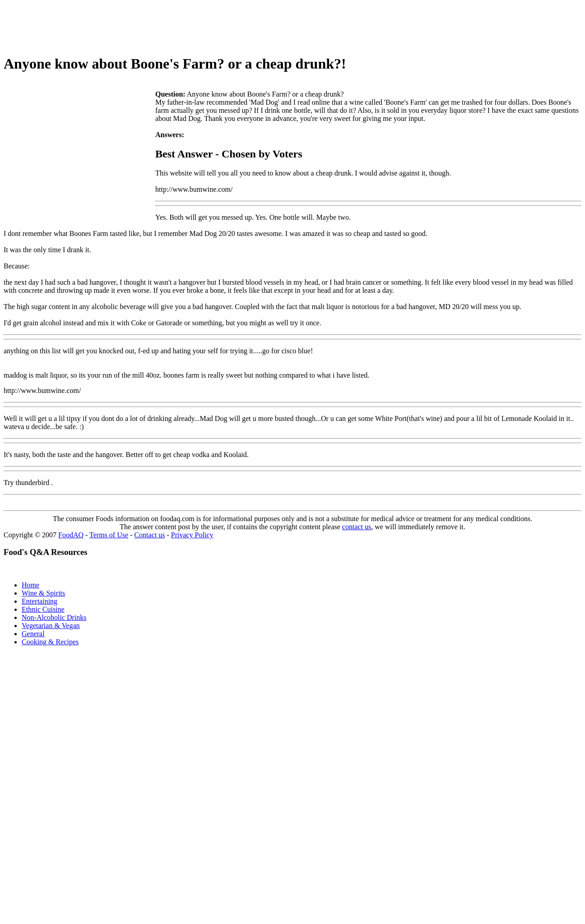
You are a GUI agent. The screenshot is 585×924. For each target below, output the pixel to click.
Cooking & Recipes (50, 642)
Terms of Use (109, 535)
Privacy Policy (192, 535)
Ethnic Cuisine (43, 609)
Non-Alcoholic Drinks (54, 617)
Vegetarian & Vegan (51, 626)
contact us (357, 527)
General (33, 634)
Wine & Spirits (43, 593)
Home (30, 585)
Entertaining (39, 601)
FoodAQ (71, 535)
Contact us (149, 535)
